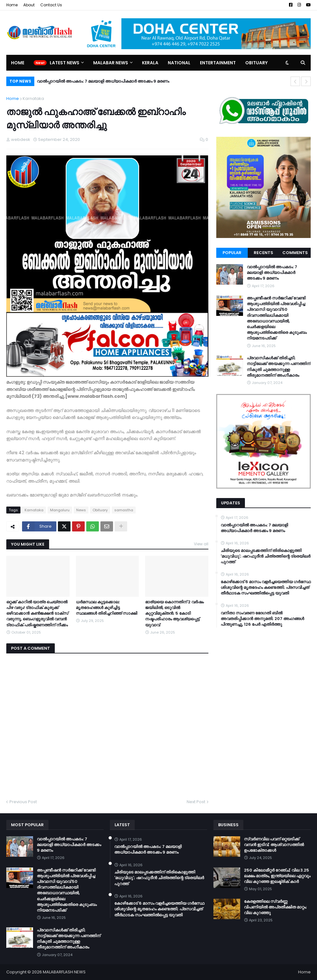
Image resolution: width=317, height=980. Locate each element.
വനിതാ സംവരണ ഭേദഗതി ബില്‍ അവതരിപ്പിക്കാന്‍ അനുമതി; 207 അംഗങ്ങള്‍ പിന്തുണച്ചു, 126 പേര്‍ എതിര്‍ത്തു (262, 619)
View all (201, 544)
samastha (124, 510)
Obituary (100, 510)
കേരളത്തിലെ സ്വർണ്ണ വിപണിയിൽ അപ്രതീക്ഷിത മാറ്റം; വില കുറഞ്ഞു (275, 907)
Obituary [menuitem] (256, 63)
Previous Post (23, 802)
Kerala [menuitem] (150, 63)
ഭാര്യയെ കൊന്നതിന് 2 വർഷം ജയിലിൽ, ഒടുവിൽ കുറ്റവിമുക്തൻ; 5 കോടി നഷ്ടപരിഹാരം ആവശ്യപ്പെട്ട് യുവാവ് (174, 614)
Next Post (196, 802)
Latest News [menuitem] (65, 63)
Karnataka (33, 99)
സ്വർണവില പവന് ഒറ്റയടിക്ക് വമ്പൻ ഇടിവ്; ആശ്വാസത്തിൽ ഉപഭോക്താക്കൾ (274, 845)
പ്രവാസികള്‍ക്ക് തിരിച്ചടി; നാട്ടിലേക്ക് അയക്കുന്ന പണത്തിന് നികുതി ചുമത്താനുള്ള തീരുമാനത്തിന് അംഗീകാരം (279, 367)
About (29, 5)
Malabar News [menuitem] (111, 63)
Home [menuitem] (18, 63)
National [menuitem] (179, 63)
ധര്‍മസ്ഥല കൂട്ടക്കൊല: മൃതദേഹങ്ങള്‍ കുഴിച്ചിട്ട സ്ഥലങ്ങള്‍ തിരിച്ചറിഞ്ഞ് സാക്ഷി (107, 608)
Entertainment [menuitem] (218, 63)
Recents (263, 253)
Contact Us (51, 5)
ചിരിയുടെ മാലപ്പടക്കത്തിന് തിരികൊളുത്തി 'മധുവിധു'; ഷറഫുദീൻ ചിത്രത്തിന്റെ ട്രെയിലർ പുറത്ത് (266, 556)
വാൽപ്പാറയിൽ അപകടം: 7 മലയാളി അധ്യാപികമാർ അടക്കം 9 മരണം (103, 81)
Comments (295, 253)
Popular (232, 253)
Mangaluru (60, 510)
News (81, 510)
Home (12, 5)
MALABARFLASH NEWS (64, 972)
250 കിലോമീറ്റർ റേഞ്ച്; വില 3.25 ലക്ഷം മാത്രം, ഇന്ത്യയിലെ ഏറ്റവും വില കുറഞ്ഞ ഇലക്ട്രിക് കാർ (277, 876)
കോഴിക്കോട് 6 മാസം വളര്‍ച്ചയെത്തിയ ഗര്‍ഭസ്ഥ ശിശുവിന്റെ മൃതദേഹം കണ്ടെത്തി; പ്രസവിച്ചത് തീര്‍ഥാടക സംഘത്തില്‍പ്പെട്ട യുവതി (266, 588)
